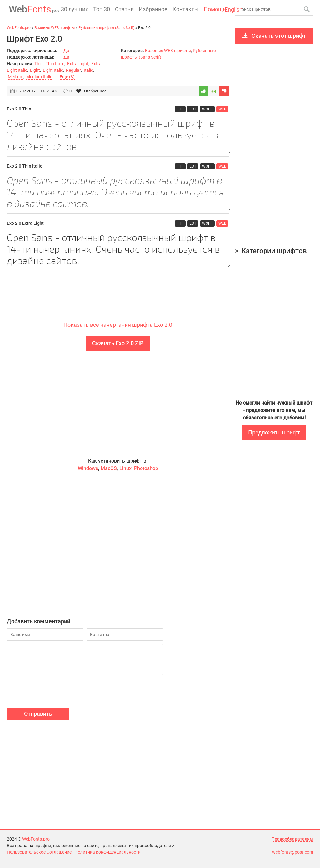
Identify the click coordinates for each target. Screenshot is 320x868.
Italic (88, 70)
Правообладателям (292, 839)
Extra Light (78, 64)
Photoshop (146, 469)
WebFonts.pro (36, 839)
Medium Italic (39, 77)
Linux (125, 469)
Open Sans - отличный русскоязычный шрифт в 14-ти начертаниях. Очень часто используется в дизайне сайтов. (118, 135)
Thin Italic (55, 64)
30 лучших (75, 9)
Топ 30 (102, 9)
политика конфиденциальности (108, 852)
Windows (88, 469)
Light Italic (53, 70)
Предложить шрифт (274, 433)
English (223, 10)
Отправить (38, 714)
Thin (39, 64)
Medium (16, 77)
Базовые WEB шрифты (168, 51)
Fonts (32, 9)
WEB (223, 109)
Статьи (124, 9)
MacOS (109, 469)
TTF (180, 109)
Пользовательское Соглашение (39, 852)
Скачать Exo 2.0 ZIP (118, 343)
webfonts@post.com (293, 852)
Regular (73, 70)
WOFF (208, 109)
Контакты (186, 9)
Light (35, 70)
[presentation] (54, 692)
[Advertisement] (118, 405)
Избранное (153, 9)
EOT (193, 109)
